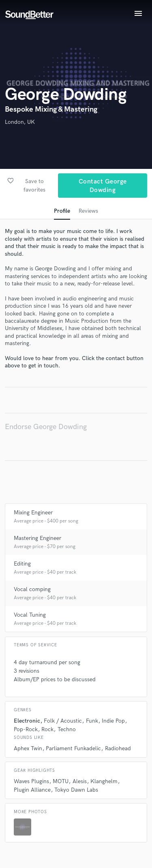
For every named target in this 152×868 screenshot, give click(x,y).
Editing (22, 564)
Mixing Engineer (33, 513)
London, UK (20, 122)
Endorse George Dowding (46, 427)
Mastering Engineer (37, 538)
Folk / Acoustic (63, 721)
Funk (92, 721)
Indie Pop (113, 721)
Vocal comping (32, 589)
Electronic (27, 721)
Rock (47, 729)
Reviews (88, 211)
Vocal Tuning (30, 615)
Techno (67, 729)
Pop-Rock (26, 729)
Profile (62, 211)
